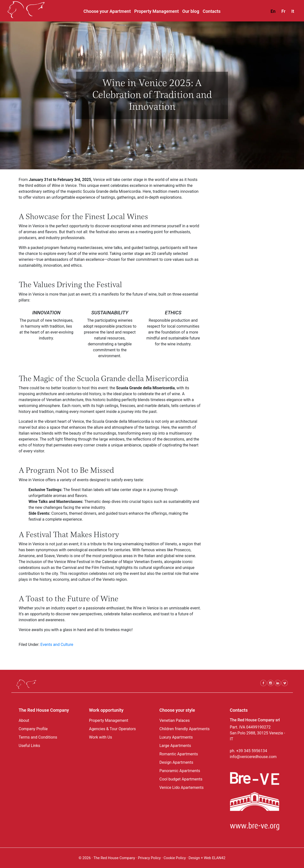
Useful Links (30, 746)
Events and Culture (57, 645)
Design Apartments (176, 762)
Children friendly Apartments (185, 729)
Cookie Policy (175, 858)
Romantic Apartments (179, 754)
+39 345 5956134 (252, 751)
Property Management (109, 720)
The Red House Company (114, 858)
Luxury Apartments (176, 737)
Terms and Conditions (38, 737)
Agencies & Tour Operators (113, 729)
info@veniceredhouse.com (253, 757)
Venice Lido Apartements (182, 788)
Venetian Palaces (175, 720)
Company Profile (33, 729)
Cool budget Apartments (181, 779)
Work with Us (101, 737)
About (24, 720)
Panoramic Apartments (180, 771)
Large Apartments (175, 746)
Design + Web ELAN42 (207, 858)
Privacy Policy (149, 858)
